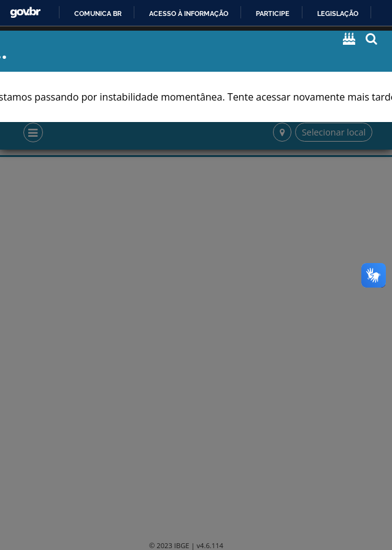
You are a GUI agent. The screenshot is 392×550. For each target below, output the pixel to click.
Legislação (338, 13)
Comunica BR (98, 13)
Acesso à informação (189, 13)
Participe (273, 13)
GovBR (25, 13)
